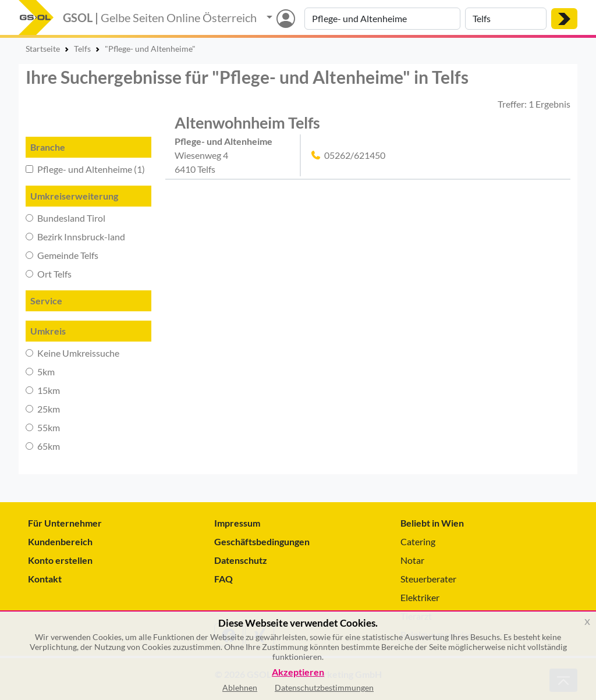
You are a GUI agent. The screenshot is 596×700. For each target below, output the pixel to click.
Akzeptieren (298, 672)
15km (43, 390)
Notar (412, 560)
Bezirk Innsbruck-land (75, 237)
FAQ (223, 579)
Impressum (237, 523)
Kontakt (45, 579)
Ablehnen (240, 687)
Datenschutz (241, 560)
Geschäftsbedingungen (262, 541)
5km (40, 372)
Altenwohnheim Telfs (247, 122)
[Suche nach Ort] (506, 19)
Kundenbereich (60, 541)
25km (43, 409)
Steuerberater (428, 579)
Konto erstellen (60, 560)
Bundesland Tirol (65, 218)
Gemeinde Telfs (62, 255)
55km (43, 427)
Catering (418, 541)
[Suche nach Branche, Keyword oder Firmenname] (382, 19)
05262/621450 (355, 155)
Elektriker (420, 597)
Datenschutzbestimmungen (324, 687)
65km (43, 446)
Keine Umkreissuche (72, 353)
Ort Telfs (49, 274)
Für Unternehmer (65, 523)
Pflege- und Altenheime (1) (85, 169)
